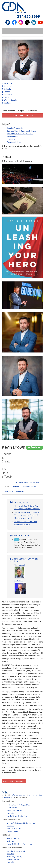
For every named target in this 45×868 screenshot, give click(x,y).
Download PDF (36, 483)
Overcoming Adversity (14, 857)
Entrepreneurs (12, 136)
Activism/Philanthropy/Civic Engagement (21, 823)
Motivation (10, 854)
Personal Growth (12, 862)
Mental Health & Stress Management (19, 844)
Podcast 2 (7, 95)
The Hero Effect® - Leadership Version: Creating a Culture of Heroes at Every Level (27, 515)
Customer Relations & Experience (20, 134)
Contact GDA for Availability (23, 115)
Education (10, 826)
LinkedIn (6, 89)
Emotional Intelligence (14, 829)
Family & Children (13, 831)
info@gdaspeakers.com (19, 795)
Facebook (7, 83)
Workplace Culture (14, 142)
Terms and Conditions (35, 795)
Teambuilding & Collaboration (17, 816)
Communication (12, 808)
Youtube (6, 103)
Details (6, 487)
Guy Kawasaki (20, 565)
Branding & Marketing (15, 128)
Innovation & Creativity (14, 810)
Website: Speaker (10, 100)
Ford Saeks (19, 581)
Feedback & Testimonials (14, 492)
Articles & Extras (29, 487)
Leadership (11, 139)
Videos (16, 487)
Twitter (6, 97)
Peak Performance (13, 859)
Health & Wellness (13, 838)
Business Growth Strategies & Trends (21, 131)
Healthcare (10, 841)
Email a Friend (22, 483)
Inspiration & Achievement (16, 851)
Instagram (7, 86)
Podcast (6, 92)
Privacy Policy (8, 798)
